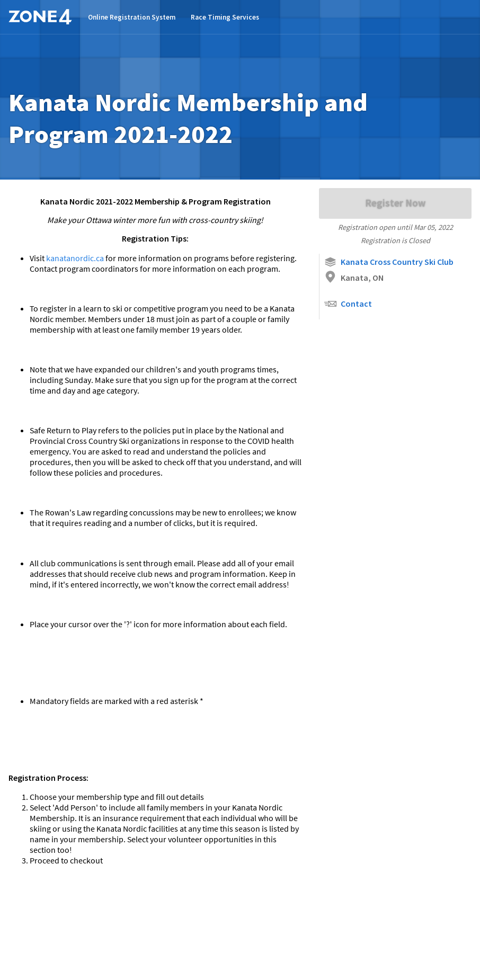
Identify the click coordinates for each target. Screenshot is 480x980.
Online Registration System (132, 17)
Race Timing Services (225, 17)
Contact (348, 304)
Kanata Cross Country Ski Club (389, 262)
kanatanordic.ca (76, 258)
